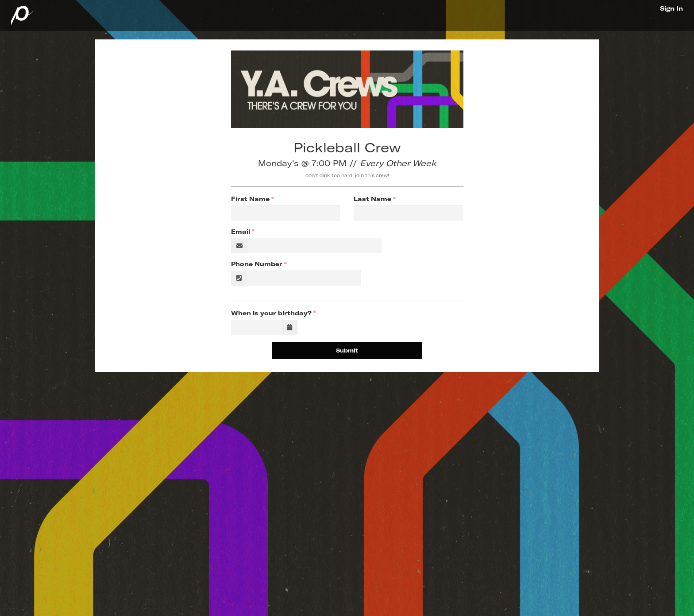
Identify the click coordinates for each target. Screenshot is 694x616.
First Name (250, 199)
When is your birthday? (271, 313)
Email (241, 232)
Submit (347, 350)
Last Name (372, 199)
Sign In (671, 8)
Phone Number (257, 264)
